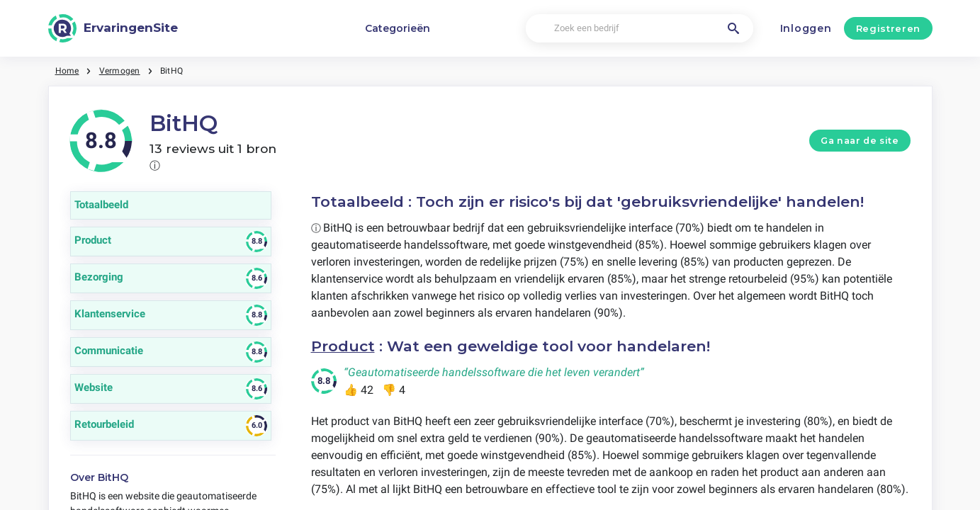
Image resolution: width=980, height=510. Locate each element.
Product (343, 346)
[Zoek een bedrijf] (640, 29)
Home (67, 71)
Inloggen (806, 28)
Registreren (888, 28)
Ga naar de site (860, 141)
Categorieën (398, 28)
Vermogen (120, 71)
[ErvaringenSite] (113, 28)
